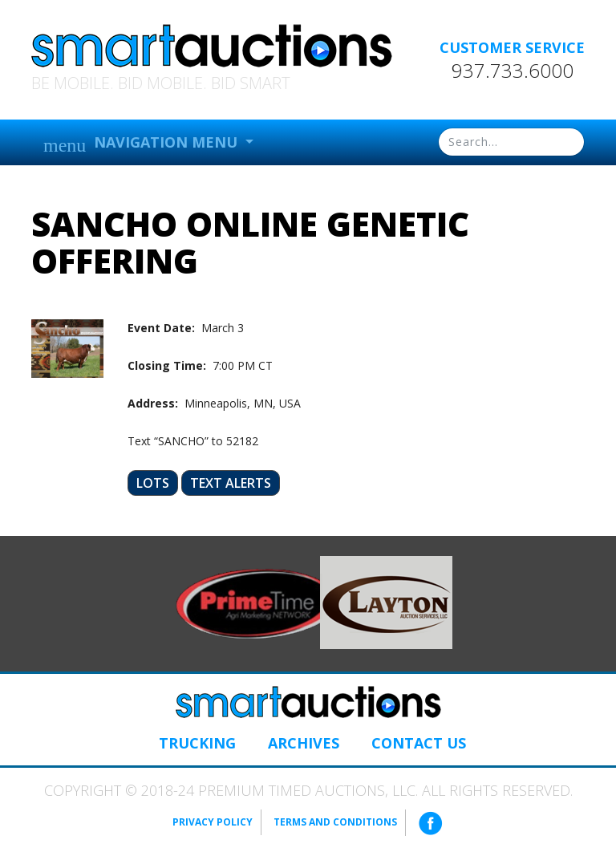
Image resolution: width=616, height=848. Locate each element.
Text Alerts (231, 483)
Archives (304, 743)
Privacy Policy (213, 822)
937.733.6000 (513, 71)
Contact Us (419, 743)
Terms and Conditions (335, 822)
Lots (153, 483)
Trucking (197, 743)
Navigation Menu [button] (142, 144)
